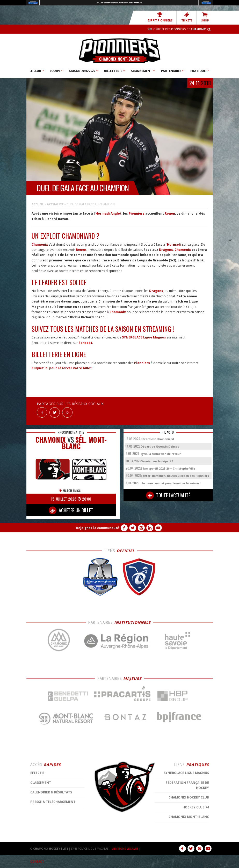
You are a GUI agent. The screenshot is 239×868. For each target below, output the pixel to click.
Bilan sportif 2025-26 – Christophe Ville (168, 468)
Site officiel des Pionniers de (177, 29)
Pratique (200, 71)
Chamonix (40, 244)
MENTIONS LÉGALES (125, 849)
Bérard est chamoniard (157, 439)
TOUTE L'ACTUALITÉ (168, 495)
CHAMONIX (51, 440)
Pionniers (137, 213)
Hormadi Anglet (108, 213)
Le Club (37, 71)
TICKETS (187, 17)
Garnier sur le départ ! (157, 461)
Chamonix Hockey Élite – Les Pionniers (119, 50)
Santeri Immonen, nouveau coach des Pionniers (175, 476)
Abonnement (143, 71)
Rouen (170, 213)
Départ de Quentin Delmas (160, 446)
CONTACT (37, 862)
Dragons (166, 250)
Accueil (38, 204)
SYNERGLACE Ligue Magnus (144, 337)
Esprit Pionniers (160, 17)
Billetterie (115, 71)
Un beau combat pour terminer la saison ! (171, 483)
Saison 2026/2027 (84, 71)
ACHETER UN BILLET (71, 510)
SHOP (205, 17)
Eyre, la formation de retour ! (161, 454)
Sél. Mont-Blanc (84, 443)
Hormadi (174, 244)
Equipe (57, 71)
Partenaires (173, 71)
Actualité (55, 204)
